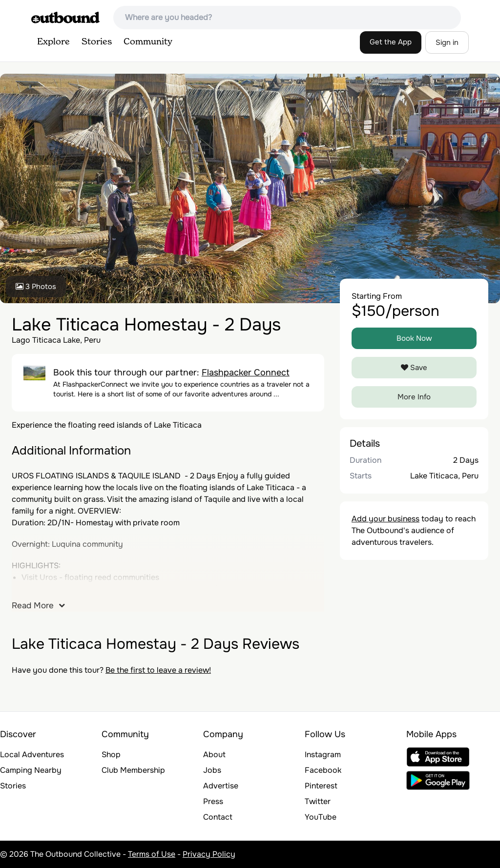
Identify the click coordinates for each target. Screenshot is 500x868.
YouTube (321, 817)
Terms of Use (152, 854)
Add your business (385, 519)
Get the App (391, 42)
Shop (111, 754)
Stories (97, 42)
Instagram (323, 754)
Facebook (323, 770)
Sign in (447, 42)
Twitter (318, 801)
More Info (414, 397)
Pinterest (321, 786)
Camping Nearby (31, 770)
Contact (218, 817)
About (214, 754)
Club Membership (133, 770)
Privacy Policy (209, 854)
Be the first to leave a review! (158, 670)
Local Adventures (32, 754)
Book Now (414, 338)
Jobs (212, 770)
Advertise (221, 786)
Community (148, 42)
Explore (53, 42)
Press (213, 801)
